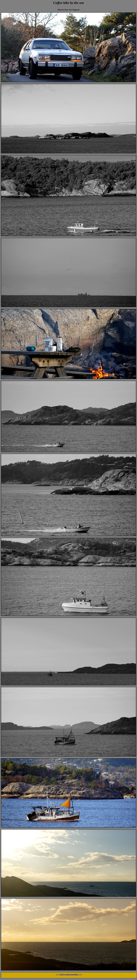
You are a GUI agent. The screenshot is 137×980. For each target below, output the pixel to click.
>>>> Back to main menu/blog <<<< (69, 974)
